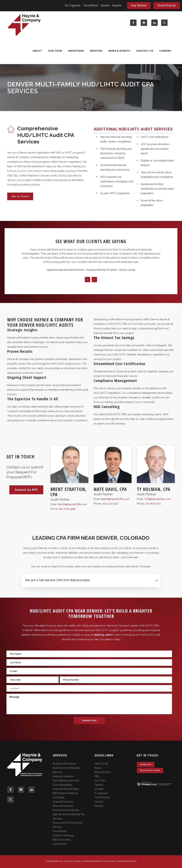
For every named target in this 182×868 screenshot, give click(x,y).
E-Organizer (101, 793)
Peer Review (60, 831)
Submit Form (89, 720)
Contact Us (146, 764)
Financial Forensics (63, 802)
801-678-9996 (67, 509)
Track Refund (91, 5)
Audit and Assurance (64, 764)
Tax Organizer (72, 5)
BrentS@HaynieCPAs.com (72, 504)
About (98, 768)
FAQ (97, 776)
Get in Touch (20, 196)
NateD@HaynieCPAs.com (115, 499)
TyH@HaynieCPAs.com (157, 499)
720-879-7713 (153, 504)
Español (117, 5)
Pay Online (139, 5)
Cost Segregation (62, 785)
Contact (99, 802)
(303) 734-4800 (70, 176)
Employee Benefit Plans (66, 789)
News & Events (103, 772)
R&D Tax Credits (62, 840)
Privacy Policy (110, 861)
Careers (99, 785)
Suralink (105, 5)
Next (94, 280)
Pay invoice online (150, 770)
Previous (87, 280)
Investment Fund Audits (66, 810)
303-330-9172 (110, 504)
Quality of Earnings (63, 835)
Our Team (100, 781)
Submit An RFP (26, 490)
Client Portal (167, 5)
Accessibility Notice (127, 861)
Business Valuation (63, 776)
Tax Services (60, 844)
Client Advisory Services (66, 781)
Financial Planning (63, 806)
